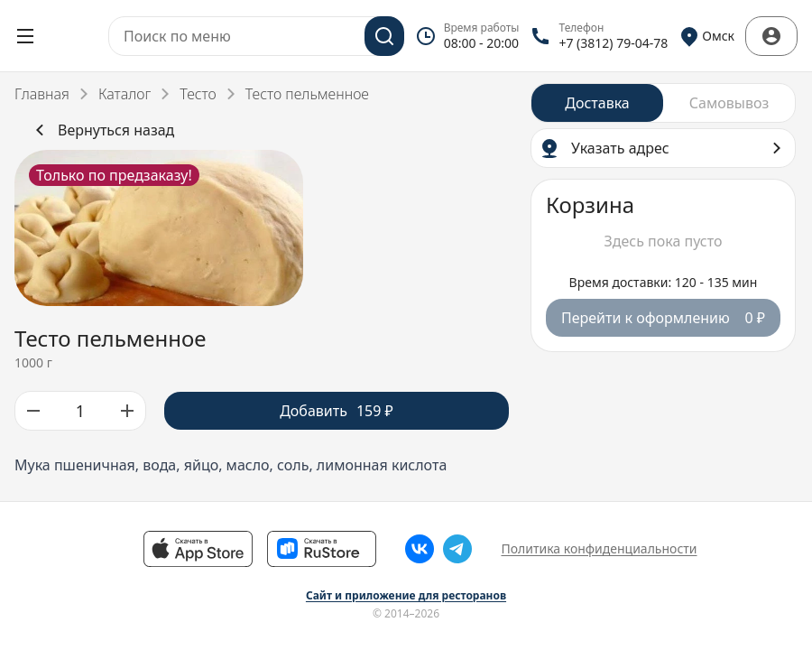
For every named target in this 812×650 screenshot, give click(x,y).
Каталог (125, 94)
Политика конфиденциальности (599, 548)
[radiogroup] (663, 103)
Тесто (198, 94)
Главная (42, 94)
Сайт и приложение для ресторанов (406, 596)
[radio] (597, 103)
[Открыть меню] (25, 36)
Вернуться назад (101, 130)
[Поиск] (384, 36)
